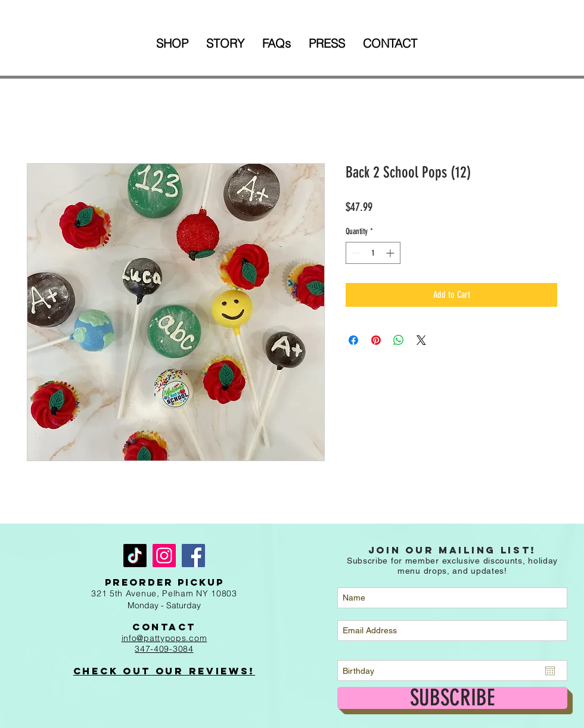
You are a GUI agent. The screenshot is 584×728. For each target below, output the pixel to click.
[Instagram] (164, 556)
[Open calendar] (550, 671)
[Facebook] (193, 556)
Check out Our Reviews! (164, 671)
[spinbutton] (373, 253)
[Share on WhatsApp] (399, 340)
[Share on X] (421, 340)
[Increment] (391, 253)
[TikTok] (135, 556)
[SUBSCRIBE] (452, 698)
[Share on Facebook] (353, 340)
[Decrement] (355, 253)
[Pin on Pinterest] (376, 340)
